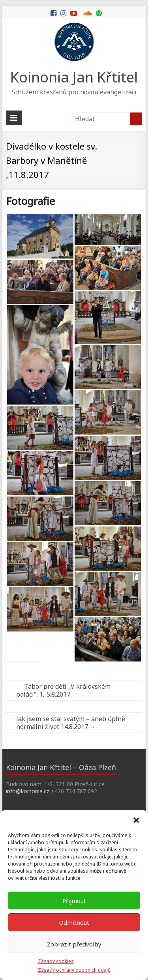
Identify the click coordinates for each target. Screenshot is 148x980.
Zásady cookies (56, 961)
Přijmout (74, 901)
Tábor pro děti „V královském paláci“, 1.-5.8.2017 (63, 690)
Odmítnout (74, 922)
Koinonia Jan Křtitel (74, 77)
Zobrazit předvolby (74, 944)
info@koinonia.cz (28, 791)
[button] (136, 820)
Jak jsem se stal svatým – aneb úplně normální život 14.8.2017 (71, 723)
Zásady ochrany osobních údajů (74, 970)
